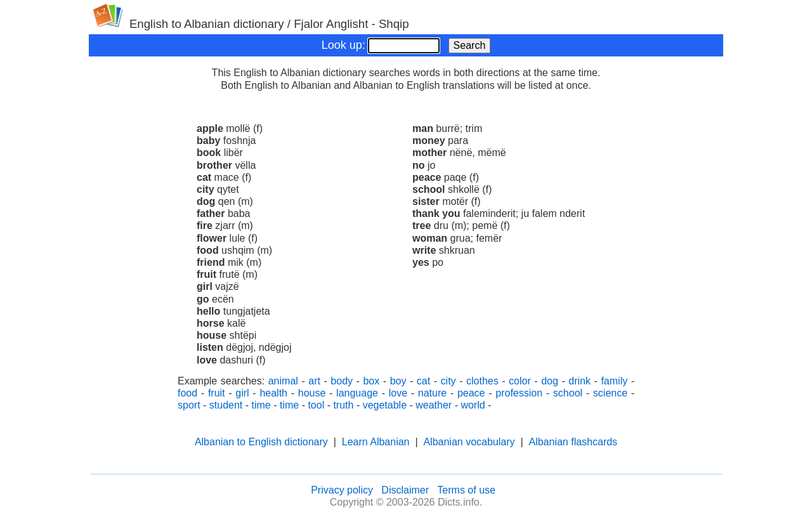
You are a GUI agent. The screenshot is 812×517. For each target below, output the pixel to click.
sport (189, 405)
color (520, 381)
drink (580, 381)
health (273, 393)
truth (343, 405)
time (261, 405)
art (314, 381)
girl (242, 393)
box (371, 381)
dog (550, 381)
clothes (482, 381)
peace (471, 393)
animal (283, 381)
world (473, 405)
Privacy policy (342, 490)
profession (519, 393)
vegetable (385, 405)
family (614, 381)
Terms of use (466, 490)
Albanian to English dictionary (261, 442)
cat (423, 381)
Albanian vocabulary (469, 442)
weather (434, 405)
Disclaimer (405, 490)
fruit (217, 393)
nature (432, 393)
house (312, 393)
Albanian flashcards (573, 442)
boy (398, 381)
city (449, 381)
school (568, 393)
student (226, 405)
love (398, 393)
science (610, 393)
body (342, 381)
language (357, 393)
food (187, 393)
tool (316, 405)
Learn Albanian (376, 442)
